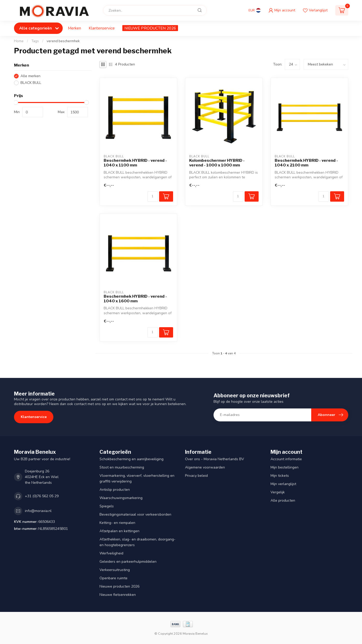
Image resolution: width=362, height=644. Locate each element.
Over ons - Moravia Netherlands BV (215, 459)
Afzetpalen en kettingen (119, 531)
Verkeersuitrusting (115, 570)
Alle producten (283, 500)
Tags (35, 41)
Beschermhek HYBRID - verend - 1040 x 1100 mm (135, 163)
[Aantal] (153, 196)
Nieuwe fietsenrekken (118, 595)
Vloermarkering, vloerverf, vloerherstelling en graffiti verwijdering (137, 478)
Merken (74, 28)
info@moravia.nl (38, 511)
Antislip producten (115, 490)
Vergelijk (278, 492)
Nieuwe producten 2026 (119, 586)
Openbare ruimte (113, 578)
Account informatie (286, 459)
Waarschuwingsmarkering (121, 498)
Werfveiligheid (111, 553)
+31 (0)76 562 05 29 (42, 496)
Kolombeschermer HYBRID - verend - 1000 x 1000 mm (217, 163)
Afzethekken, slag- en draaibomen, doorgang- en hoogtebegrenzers (137, 542)
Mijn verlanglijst (283, 484)
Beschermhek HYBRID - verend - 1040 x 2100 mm (306, 163)
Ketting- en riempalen (117, 523)
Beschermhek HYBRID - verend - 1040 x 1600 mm (135, 299)
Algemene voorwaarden (205, 467)
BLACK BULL (31, 83)
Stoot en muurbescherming (122, 467)
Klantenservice (102, 28)
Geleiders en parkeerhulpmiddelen (128, 562)
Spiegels (107, 506)
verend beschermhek (63, 41)
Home (19, 41)
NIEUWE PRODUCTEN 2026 (150, 28)
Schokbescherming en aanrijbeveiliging (132, 459)
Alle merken (30, 76)
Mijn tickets (280, 476)
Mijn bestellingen (285, 467)
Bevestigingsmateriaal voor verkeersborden (135, 514)
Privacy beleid (196, 476)
